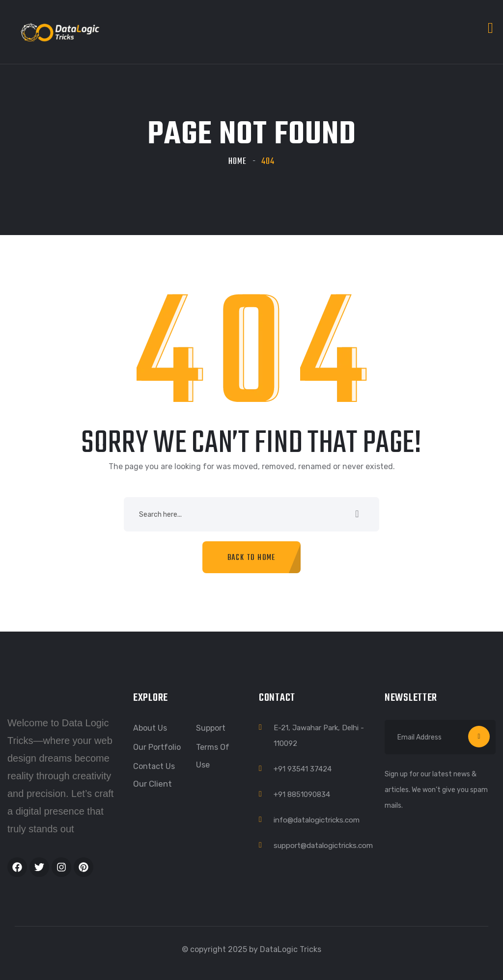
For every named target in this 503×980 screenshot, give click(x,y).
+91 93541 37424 (303, 769)
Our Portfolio (157, 747)
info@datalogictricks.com (317, 820)
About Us (150, 728)
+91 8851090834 (302, 795)
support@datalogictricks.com (323, 846)
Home (238, 162)
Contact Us (154, 766)
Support (211, 728)
